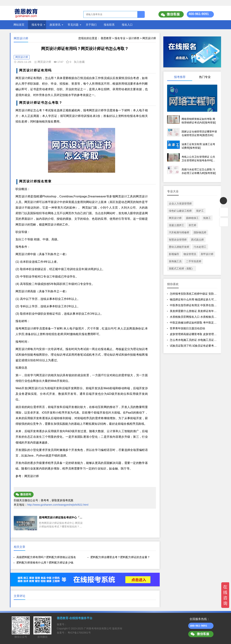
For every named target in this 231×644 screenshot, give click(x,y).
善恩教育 (106, 38)
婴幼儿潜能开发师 (179, 247)
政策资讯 (55, 25)
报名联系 (109, 25)
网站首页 (19, 25)
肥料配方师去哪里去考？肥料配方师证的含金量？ (120, 557)
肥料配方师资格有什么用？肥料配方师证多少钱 (45, 563)
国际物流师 (200, 232)
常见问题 (73, 25)
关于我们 (91, 25)
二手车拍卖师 (194, 261)
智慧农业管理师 (178, 240)
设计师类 (134, 38)
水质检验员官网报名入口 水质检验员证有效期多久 (200, 317)
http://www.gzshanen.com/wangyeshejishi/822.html (58, 505)
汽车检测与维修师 (179, 232)
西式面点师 (197, 240)
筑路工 (207, 218)
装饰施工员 (175, 261)
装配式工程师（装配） (182, 268)
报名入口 (127, 25)
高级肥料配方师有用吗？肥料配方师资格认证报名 (46, 557)
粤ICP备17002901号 (79, 633)
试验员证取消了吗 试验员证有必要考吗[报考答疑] (199, 346)
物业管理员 (190, 254)
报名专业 (37, 25)
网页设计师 (149, 38)
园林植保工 (192, 218)
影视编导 (174, 254)
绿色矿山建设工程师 (180, 211)
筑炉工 (200, 211)
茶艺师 (192, 225)
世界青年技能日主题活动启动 (187, 328)
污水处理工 (200, 247)
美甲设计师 (207, 254)
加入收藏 (79, 62)
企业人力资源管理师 (180, 204)
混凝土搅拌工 (176, 225)
